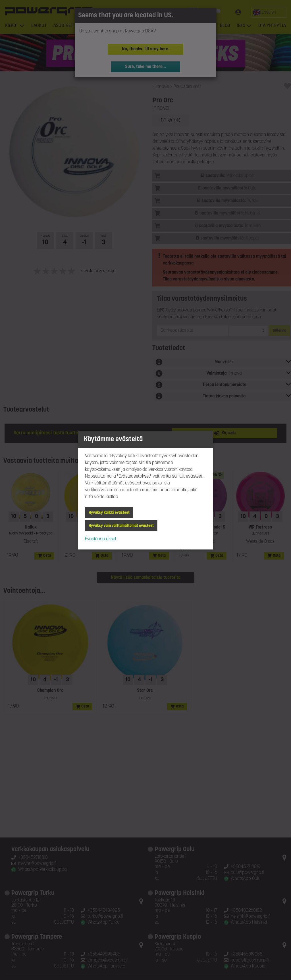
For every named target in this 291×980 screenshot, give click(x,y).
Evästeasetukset (101, 539)
